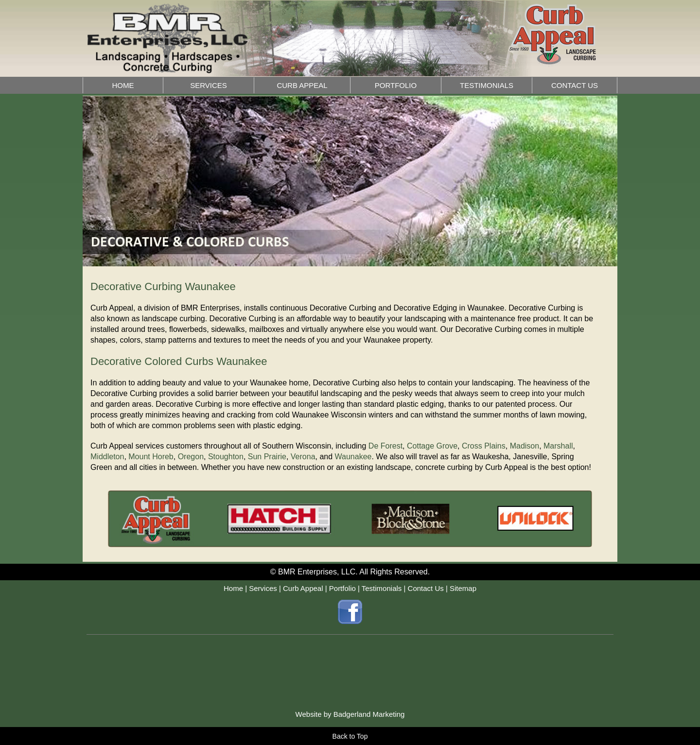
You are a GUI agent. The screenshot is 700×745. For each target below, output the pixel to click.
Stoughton (226, 457)
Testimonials (382, 588)
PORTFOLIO (396, 85)
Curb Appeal (303, 588)
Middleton (107, 457)
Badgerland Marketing (369, 714)
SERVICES (209, 85)
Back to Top (350, 736)
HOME (123, 85)
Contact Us (426, 588)
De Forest (385, 446)
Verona (303, 457)
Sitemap (463, 588)
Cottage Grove (432, 446)
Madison (525, 446)
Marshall (558, 446)
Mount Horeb (151, 457)
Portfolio (342, 588)
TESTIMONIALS (487, 85)
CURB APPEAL (302, 85)
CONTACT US (575, 85)
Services (263, 588)
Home (233, 588)
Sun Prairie (267, 457)
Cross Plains (484, 446)
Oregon (191, 457)
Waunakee (353, 457)
